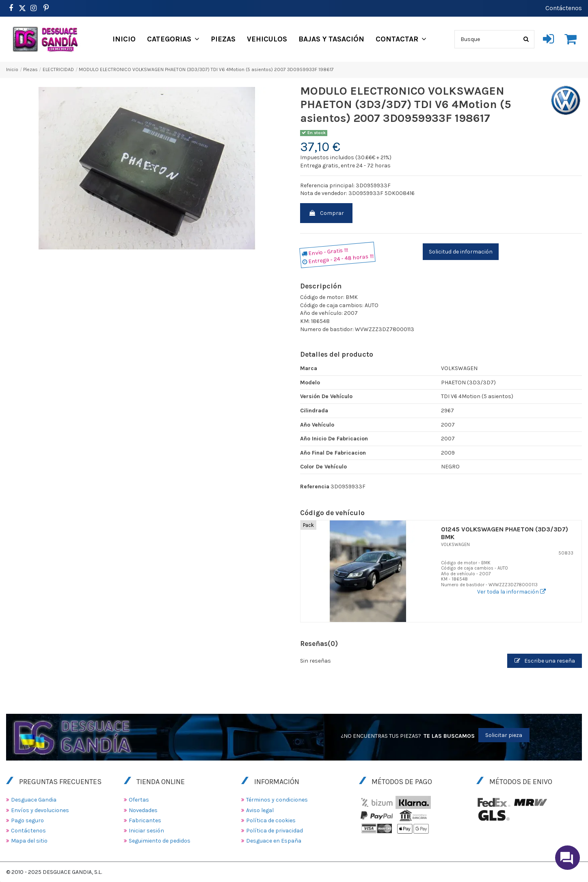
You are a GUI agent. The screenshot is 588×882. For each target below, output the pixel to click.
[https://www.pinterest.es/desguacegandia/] (22, 8)
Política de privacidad (275, 831)
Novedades (143, 810)
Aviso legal (260, 810)
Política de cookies (271, 820)
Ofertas (139, 800)
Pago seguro (27, 820)
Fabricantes (145, 820)
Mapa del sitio (29, 841)
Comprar (326, 213)
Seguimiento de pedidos (160, 841)
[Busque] (526, 39)
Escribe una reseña (545, 661)
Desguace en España (274, 841)
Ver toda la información (511, 592)
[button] (173, 39)
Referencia (315, 487)
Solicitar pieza (504, 735)
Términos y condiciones (277, 800)
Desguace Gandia (34, 800)
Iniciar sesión (146, 831)
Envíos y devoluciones (40, 810)
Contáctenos (564, 8)
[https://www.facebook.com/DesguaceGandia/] (11, 8)
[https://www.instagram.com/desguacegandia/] (34, 8)
